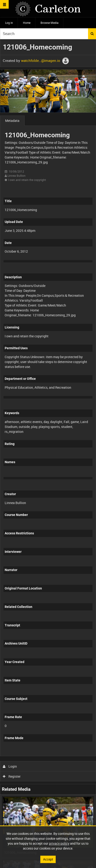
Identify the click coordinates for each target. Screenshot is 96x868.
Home (27, 23)
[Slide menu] (4, 4)
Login (10, 766)
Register (12, 776)
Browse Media (50, 23)
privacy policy (59, 843)
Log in (9, 23)
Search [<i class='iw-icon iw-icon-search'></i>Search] (92, 34)
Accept (48, 859)
